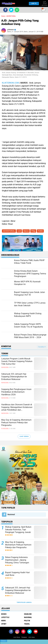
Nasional (11, 514)
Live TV (33, 3)
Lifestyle (5, 617)
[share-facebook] (5, 10)
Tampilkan (42, 347)
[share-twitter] (11, 10)
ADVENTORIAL (11, 16)
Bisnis (4, 614)
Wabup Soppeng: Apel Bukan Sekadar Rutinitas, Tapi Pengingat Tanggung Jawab (18, 530)
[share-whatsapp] (17, 10)
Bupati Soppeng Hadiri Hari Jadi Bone (17, 574)
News (4, 621)
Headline (28, 614)
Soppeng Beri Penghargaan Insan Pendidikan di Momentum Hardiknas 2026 (16, 392)
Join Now (17, 637)
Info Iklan (32, 637)
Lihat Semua (24, 436)
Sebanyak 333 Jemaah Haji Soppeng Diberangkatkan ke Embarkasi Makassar (14, 377)
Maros (26, 231)
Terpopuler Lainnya (24, 602)
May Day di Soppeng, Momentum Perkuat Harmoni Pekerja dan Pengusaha (16, 423)
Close (4, 641)
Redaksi (24, 637)
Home (3, 16)
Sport (4, 624)
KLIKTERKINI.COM (10, 83)
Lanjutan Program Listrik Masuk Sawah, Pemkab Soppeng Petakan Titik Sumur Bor (17, 361)
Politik (40, 231)
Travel (27, 624)
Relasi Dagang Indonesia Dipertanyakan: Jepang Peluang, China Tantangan (17, 560)
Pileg (33, 231)
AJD (19, 231)
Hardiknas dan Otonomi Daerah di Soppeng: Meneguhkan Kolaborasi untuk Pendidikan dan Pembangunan (17, 407)
